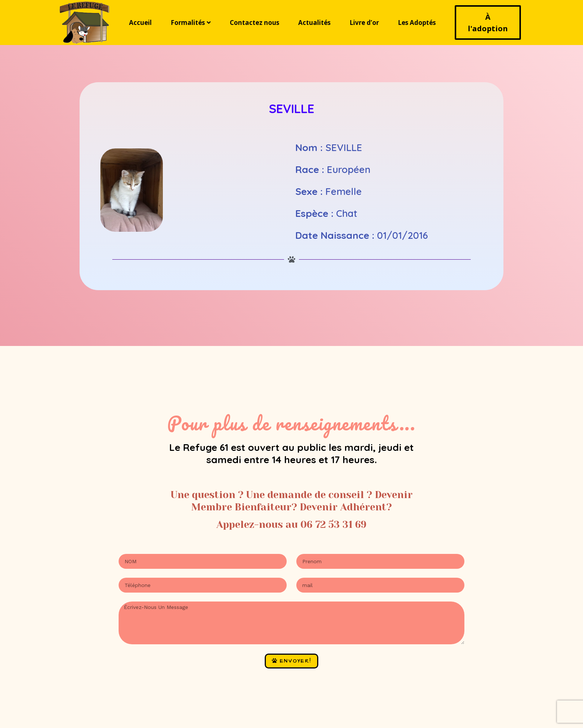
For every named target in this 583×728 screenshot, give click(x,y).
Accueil (140, 23)
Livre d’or (364, 23)
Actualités (314, 23)
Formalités (191, 23)
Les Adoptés (417, 23)
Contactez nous (255, 23)
